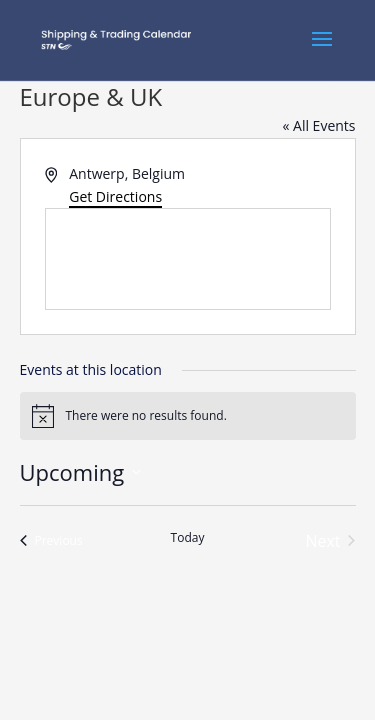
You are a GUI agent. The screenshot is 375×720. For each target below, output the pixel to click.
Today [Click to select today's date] (188, 538)
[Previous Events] (51, 541)
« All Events (318, 125)
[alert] (188, 416)
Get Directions (115, 196)
